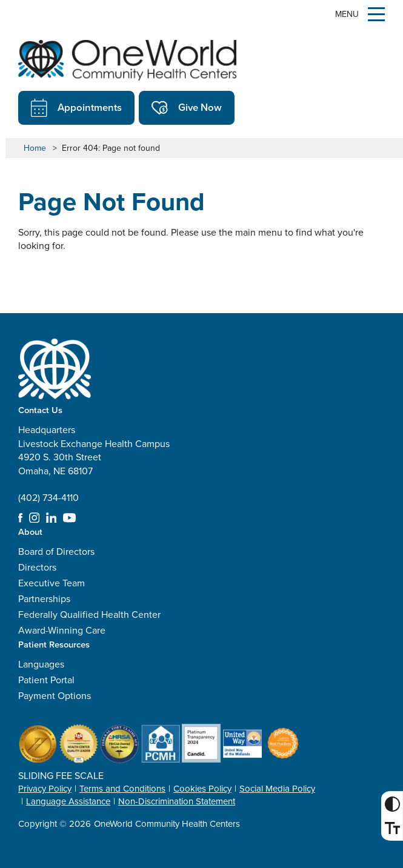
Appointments (76, 108)
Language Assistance (68, 801)
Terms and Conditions (122, 789)
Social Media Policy (277, 789)
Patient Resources (54, 644)
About (30, 532)
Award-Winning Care (62, 630)
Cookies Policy (202, 789)
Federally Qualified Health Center (89, 615)
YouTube (69, 518)
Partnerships (44, 599)
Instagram (35, 518)
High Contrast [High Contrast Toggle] (390, 804)
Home (35, 148)
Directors (37, 567)
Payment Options (55, 696)
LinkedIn (52, 518)
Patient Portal (46, 680)
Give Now (187, 108)
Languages (41, 664)
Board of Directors (56, 552)
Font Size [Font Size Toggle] (390, 828)
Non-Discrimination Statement (177, 801)
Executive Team (52, 583)
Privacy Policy (45, 789)
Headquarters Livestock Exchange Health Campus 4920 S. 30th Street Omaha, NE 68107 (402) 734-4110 (94, 464)
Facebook (20, 518)
